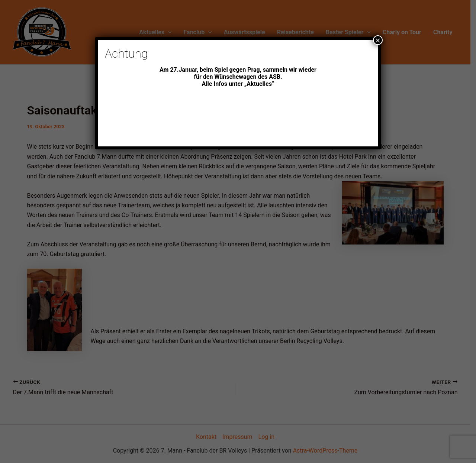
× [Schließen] (378, 40)
